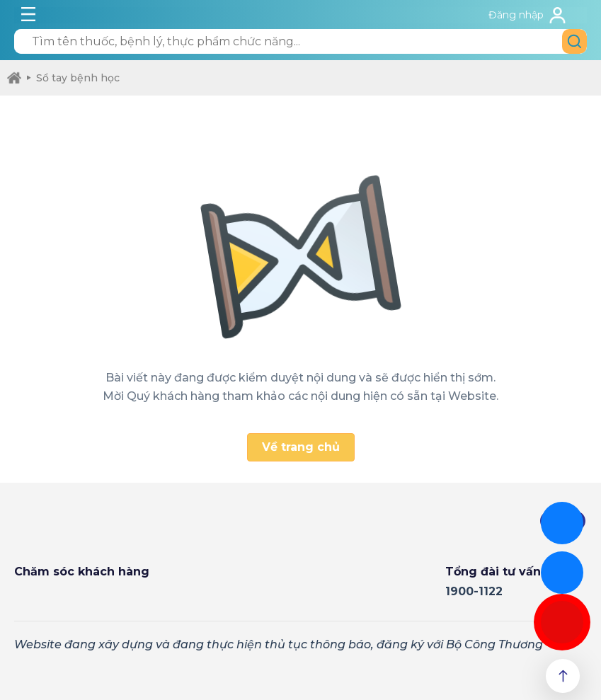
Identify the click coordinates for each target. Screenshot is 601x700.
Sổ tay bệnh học (73, 78)
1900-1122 (474, 591)
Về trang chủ (301, 447)
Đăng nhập (516, 15)
